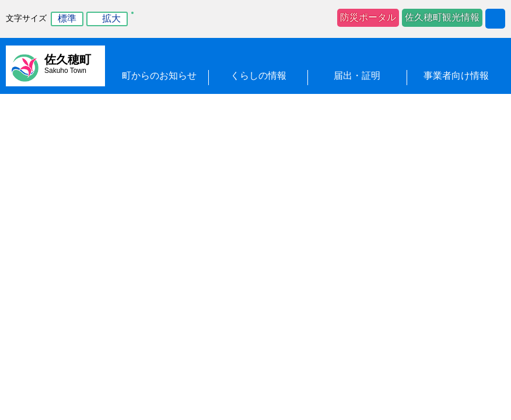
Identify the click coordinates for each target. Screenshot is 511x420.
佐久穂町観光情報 (442, 17)
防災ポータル (368, 17)
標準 (67, 18)
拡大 (111, 18)
